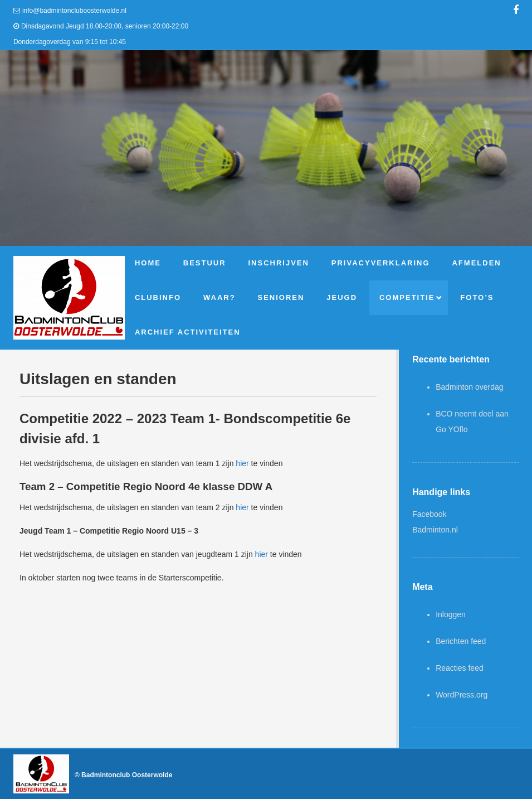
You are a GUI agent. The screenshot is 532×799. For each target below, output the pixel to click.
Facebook (429, 514)
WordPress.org (462, 695)
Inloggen (451, 614)
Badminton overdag (469, 387)
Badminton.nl (435, 530)
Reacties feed (460, 668)
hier (242, 463)
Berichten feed (461, 641)
